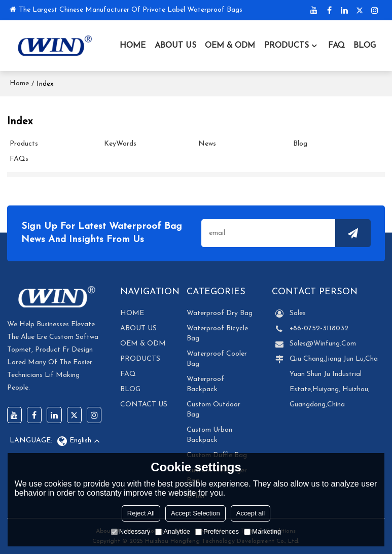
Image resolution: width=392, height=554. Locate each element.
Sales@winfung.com (323, 344)
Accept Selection (195, 513)
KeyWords (120, 144)
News (207, 144)
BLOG (365, 46)
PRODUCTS (287, 46)
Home (19, 83)
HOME (133, 46)
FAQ (336, 46)
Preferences (217, 531)
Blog (300, 144)
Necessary (131, 531)
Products (24, 144)
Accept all (251, 513)
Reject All (141, 513)
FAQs (19, 159)
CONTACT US (144, 405)
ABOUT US (175, 46)
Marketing (262, 531)
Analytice (173, 531)
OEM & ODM (230, 46)
